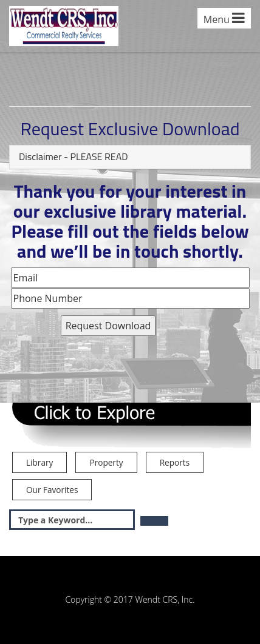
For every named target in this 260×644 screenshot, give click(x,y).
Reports (175, 462)
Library (39, 462)
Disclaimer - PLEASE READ (74, 156)
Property (106, 462)
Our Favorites (52, 490)
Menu (224, 18)
